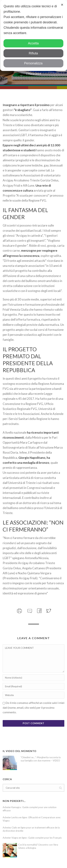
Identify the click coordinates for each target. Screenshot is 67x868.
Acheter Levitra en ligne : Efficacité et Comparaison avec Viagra (32, 819)
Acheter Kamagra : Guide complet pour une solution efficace (30, 809)
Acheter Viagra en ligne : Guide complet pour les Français (32, 838)
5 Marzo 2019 (33, 74)
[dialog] (33, 35)
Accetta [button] (33, 43)
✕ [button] (62, 5)
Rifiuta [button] (33, 53)
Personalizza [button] (33, 63)
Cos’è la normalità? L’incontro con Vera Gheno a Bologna (38, 846)
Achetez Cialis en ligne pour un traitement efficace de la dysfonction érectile (31, 829)
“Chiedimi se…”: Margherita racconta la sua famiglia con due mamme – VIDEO (41, 759)
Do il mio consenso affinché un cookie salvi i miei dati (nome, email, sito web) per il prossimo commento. (33, 707)
